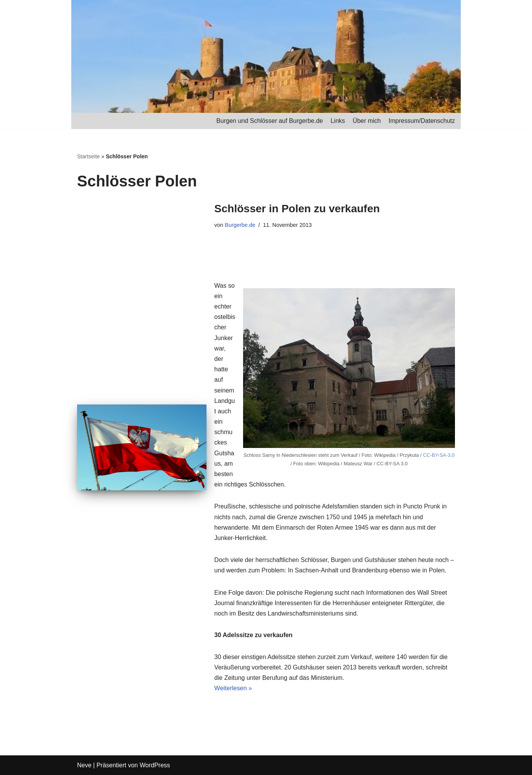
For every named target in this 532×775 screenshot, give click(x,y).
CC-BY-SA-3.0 (439, 455)
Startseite (88, 156)
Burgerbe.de (240, 225)
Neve (84, 765)
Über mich (367, 121)
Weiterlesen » (233, 688)
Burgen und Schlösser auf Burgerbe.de (270, 121)
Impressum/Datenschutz (422, 121)
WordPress (155, 765)
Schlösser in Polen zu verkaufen (297, 209)
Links (338, 121)
